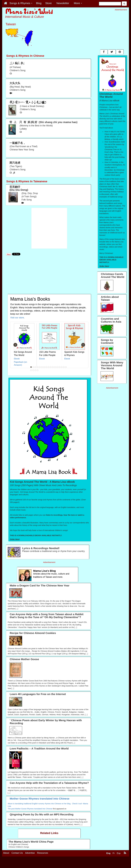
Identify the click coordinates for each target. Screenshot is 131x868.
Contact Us (17, 853)
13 (57, 367)
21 (38, 370)
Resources (43, 853)
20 (35, 370)
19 (33, 370)
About (6, 853)
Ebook (17, 359)
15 (62, 367)
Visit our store (17, 318)
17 (66, 367)
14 (59, 367)
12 (55, 367)
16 (64, 367)
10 (51, 367)
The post (11, 809)
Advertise (30, 853)
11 (53, 367)
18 (31, 370)
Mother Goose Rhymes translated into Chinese (34, 809)
